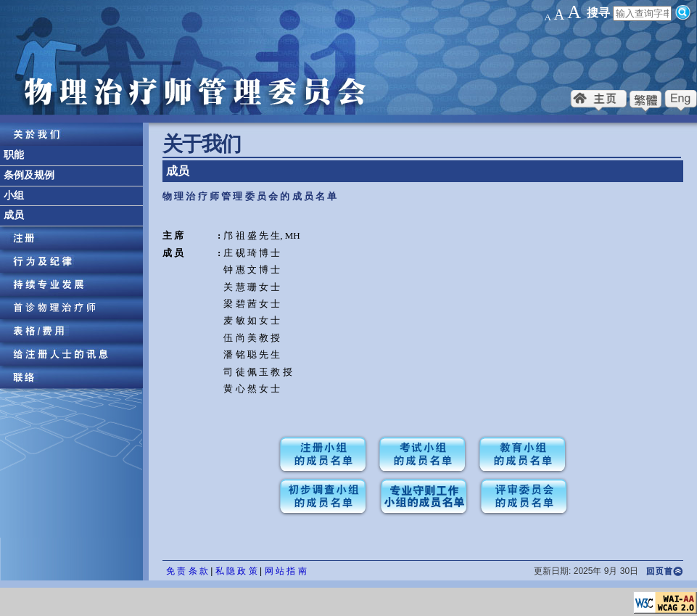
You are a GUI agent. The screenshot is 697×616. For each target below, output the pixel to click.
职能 (14, 155)
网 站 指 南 (286, 571)
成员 (14, 215)
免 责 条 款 (187, 571)
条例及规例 (29, 175)
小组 (14, 196)
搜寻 (598, 13)
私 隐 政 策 (236, 571)
